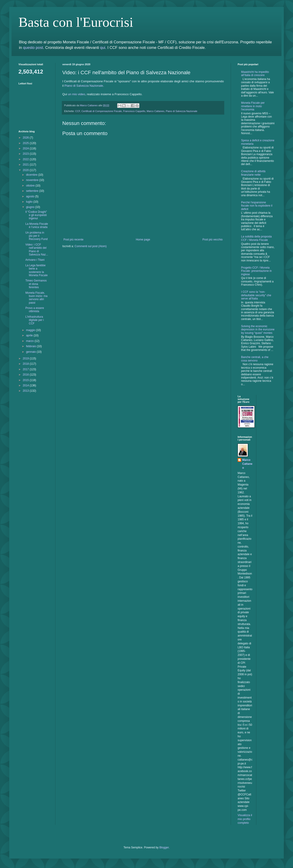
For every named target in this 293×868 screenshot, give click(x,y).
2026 (26, 138)
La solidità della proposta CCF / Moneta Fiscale (256, 238)
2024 (26, 148)
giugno (31, 207)
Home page (143, 240)
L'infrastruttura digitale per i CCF (35, 320)
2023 (26, 154)
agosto (31, 196)
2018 (26, 364)
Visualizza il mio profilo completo (245, 819)
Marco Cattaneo (156, 111)
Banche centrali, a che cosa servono (255, 359)
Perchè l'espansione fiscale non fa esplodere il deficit (257, 206)
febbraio (31, 346)
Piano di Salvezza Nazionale (84, 86)
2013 (26, 391)
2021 (26, 165)
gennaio (31, 352)
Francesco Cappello (134, 111)
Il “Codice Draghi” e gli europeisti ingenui (36, 215)
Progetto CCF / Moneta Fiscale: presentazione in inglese (256, 271)
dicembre (32, 175)
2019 (26, 358)
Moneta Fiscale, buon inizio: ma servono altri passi (36, 298)
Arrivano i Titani (35, 260)
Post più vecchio (213, 240)
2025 (26, 143)
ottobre (31, 186)
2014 (26, 385)
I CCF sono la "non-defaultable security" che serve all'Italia (256, 295)
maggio (31, 330)
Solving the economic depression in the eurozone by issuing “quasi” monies (258, 330)
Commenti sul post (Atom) (91, 246)
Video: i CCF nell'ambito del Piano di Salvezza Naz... (37, 250)
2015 (26, 380)
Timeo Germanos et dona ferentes (36, 284)
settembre (33, 191)
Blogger (164, 847)
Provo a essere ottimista (35, 310)
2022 (26, 159)
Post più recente (73, 240)
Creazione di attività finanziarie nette (253, 173)
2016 (26, 375)
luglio (30, 202)
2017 (26, 369)
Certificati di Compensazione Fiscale (102, 111)
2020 (26, 170)
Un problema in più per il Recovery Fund (36, 236)
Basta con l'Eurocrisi (76, 22)
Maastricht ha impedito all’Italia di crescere (255, 74)
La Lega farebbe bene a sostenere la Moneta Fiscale (36, 270)
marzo (30, 341)
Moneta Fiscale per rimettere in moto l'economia (253, 106)
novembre (33, 180)
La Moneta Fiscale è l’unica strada (37, 225)
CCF (78, 111)
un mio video (76, 94)
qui (103, 48)
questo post (33, 48)
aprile (30, 335)
